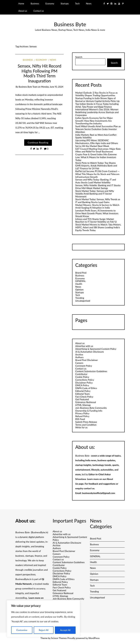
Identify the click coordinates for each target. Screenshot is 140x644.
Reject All (44, 630)
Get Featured (82, 399)
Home (21, 4)
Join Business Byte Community (91, 408)
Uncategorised (83, 301)
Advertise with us (84, 346)
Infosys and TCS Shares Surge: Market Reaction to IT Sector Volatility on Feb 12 (96, 220)
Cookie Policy (82, 377)
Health (79, 284)
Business (35, 4)
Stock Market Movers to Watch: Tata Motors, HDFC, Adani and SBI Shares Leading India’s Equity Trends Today (98, 227)
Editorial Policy (83, 391)
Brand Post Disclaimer (87, 360)
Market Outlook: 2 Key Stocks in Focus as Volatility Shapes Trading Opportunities (96, 94)
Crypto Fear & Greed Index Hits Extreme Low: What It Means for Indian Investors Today (96, 157)
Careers (79, 363)
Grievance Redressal (86, 402)
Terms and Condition (86, 425)
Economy (50, 4)
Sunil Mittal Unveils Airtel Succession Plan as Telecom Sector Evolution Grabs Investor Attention (98, 129)
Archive (79, 355)
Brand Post (81, 273)
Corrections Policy (85, 380)
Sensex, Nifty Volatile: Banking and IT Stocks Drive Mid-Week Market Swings (98, 187)
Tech (77, 4)
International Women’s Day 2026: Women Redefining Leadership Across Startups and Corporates (97, 112)
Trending (80, 298)
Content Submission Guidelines (91, 371)
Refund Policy (82, 416)
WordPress (94, 638)
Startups (65, 4)
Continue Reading (38, 142)
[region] (43, 619)
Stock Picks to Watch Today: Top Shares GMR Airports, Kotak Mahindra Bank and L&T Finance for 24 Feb (96, 166)
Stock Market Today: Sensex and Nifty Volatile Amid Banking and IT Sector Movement (95, 194)
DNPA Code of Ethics (86, 388)
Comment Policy (84, 366)
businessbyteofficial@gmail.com (99, 493)
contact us (89, 488)
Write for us (81, 427)
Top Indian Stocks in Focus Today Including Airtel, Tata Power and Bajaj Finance (97, 105)
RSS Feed (80, 419)
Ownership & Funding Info (89, 411)
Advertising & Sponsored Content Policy (96, 349)
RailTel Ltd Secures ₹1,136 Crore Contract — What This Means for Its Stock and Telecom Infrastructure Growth (97, 174)
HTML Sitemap (83, 405)
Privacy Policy (82, 413)
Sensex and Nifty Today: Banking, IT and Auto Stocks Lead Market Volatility (96, 181)
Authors (79, 357)
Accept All (65, 630)
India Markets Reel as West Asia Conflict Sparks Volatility (96, 136)
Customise (22, 630)
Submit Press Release (86, 422)
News (89, 4)
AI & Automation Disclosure (89, 352)
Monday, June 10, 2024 (52, 87)
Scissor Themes (59, 638)
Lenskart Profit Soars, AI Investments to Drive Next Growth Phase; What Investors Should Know (97, 213)
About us (23, 11)
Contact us (39, 11)
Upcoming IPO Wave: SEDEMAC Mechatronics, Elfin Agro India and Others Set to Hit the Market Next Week (97, 143)
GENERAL (81, 281)
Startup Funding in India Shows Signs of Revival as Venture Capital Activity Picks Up (97, 100)
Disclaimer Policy (84, 383)
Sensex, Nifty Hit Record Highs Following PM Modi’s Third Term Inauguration (39, 73)
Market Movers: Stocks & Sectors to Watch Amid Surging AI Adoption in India (97, 206)
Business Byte (70, 24)
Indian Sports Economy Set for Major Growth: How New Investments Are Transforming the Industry (94, 121)
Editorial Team (82, 394)
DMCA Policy (82, 385)
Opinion (79, 289)
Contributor (81, 374)
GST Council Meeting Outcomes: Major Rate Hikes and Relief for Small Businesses (98, 150)
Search (79, 57)
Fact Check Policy (84, 397)
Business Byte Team (28, 87)
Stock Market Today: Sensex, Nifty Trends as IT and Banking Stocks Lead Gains (98, 201)
